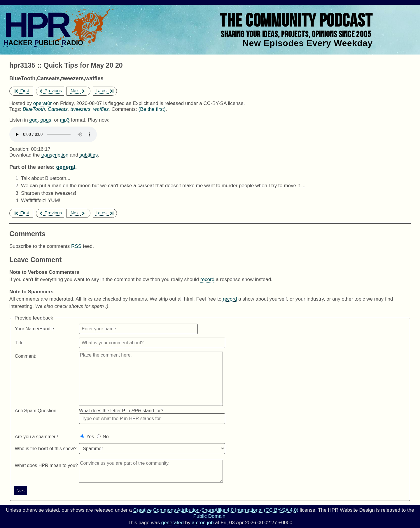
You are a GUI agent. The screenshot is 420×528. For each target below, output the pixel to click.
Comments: (125, 109)
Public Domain (209, 516)
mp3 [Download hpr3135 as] (65, 120)
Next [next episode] (78, 91)
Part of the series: (32, 167)
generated (173, 523)
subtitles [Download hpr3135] (89, 155)
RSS (76, 246)
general (65, 167)
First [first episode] (22, 91)
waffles (101, 109)
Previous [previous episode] (50, 91)
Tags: (15, 109)
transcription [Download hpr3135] (55, 155)
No (106, 437)
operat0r (43, 103)
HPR (36, 25)
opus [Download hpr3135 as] (46, 120)
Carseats (58, 109)
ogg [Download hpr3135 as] (33, 120)
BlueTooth (34, 109)
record (208, 279)
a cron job (203, 523)
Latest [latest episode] (104, 91)
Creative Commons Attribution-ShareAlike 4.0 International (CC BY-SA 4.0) (216, 510)
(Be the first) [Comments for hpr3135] (152, 109)
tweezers (80, 109)
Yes (90, 437)
